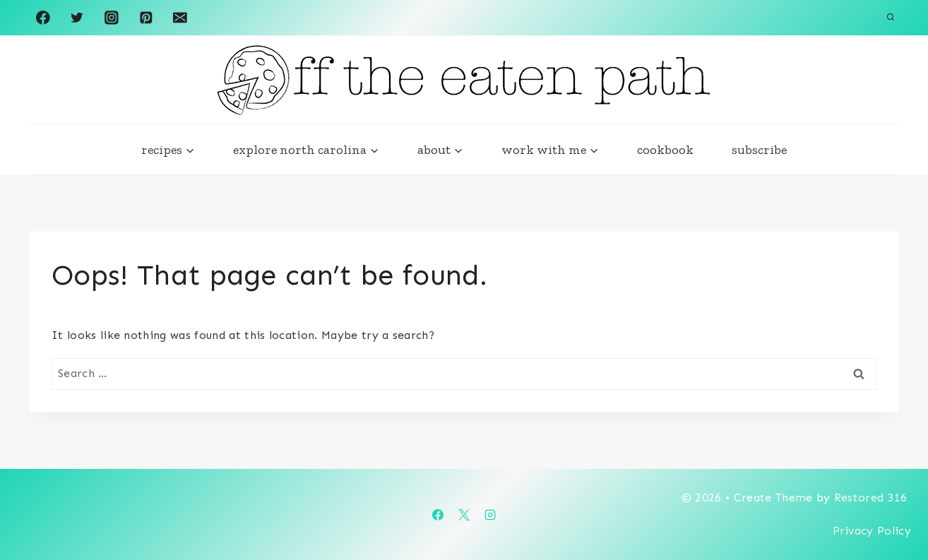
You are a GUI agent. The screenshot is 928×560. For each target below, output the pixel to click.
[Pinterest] (146, 17)
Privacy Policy (872, 531)
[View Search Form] (891, 18)
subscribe (759, 150)
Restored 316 (873, 498)
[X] (464, 515)
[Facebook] (43, 17)
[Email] (180, 17)
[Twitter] (77, 17)
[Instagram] (111, 17)
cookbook (665, 150)
